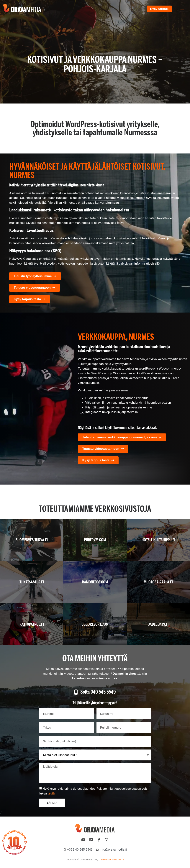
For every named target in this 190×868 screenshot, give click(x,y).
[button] (182, 9)
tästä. (51, 794)
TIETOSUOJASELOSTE (112, 860)
